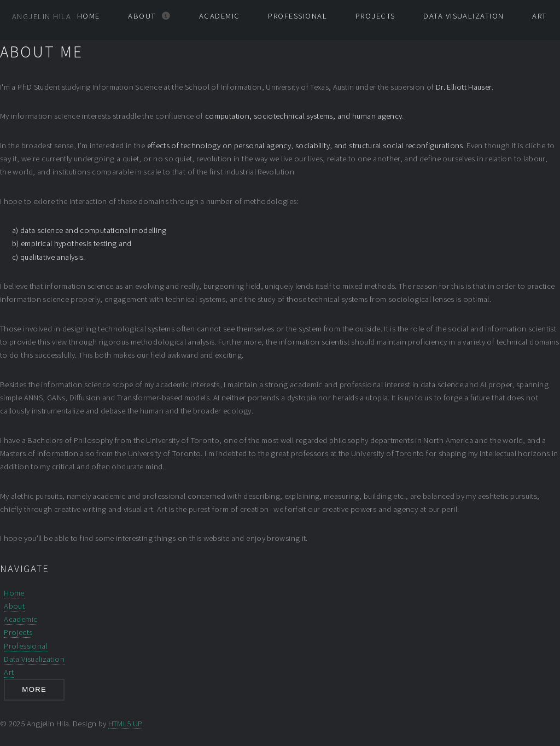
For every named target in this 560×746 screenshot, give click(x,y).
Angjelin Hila (42, 16)
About (142, 16)
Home (89, 16)
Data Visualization (463, 16)
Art (539, 16)
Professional (297, 16)
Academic (220, 16)
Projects (375, 16)
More (34, 689)
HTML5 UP (125, 724)
